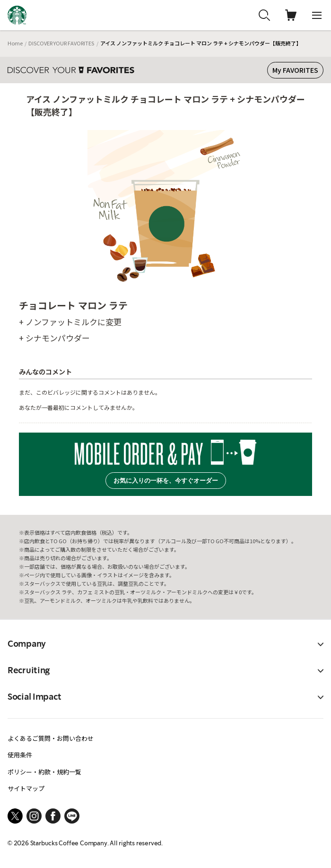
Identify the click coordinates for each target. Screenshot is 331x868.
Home (15, 43)
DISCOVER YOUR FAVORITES (61, 43)
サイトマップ (26, 788)
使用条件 (20, 755)
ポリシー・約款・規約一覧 (44, 772)
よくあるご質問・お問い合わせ (51, 738)
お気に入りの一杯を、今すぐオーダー (166, 481)
